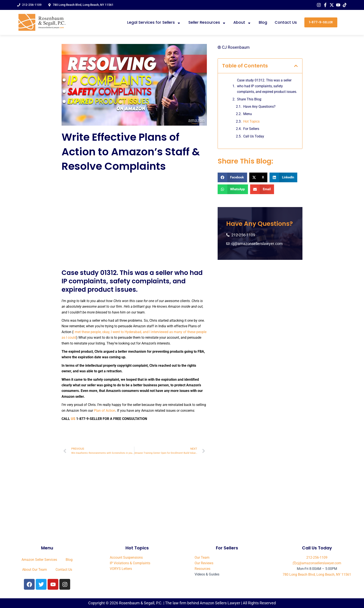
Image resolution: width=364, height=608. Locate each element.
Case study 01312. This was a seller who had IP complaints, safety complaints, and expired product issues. (267, 86)
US (73, 419)
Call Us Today (254, 136)
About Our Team (35, 570)
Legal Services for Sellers (154, 22)
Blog (263, 22)
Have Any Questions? (259, 107)
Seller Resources (207, 22)
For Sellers (251, 129)
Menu (248, 114)
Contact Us (286, 22)
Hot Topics (251, 121)
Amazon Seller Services (39, 560)
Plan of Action (105, 411)
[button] (296, 66)
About (242, 22)
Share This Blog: (249, 99)
